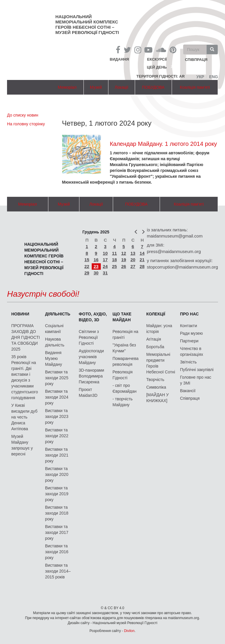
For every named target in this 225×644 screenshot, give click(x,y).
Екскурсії (157, 59)
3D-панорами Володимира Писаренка (91, 376)
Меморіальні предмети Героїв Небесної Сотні (161, 363)
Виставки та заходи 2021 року (57, 455)
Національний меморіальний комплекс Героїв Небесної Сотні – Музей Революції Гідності (87, 24)
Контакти (188, 326)
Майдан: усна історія (159, 329)
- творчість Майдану (123, 402)
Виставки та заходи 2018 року (57, 513)
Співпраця (190, 398)
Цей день (161, 67)
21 (142, 260)
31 (105, 273)
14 (142, 253)
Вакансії (188, 391)
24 (105, 266)
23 (96, 266)
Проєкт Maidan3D (88, 392)
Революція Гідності (123, 375)
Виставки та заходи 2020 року (57, 474)
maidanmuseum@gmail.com (175, 236)
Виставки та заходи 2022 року (57, 436)
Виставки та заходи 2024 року (57, 397)
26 (124, 266)
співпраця (196, 60)
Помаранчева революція (126, 361)
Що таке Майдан (122, 317)
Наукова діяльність (55, 342)
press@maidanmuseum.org (174, 251)
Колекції (156, 314)
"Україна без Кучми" (124, 348)
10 (105, 253)
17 (105, 260)
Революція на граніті (125, 334)
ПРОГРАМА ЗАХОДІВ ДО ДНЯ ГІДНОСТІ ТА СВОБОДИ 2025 (25, 337)
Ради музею (191, 333)
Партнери (189, 341)
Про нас (189, 314)
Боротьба (155, 347)
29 (87, 273)
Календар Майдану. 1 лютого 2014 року (163, 144)
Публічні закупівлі (197, 370)
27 (133, 266)
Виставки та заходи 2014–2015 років (58, 571)
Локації (122, 87)
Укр (200, 77)
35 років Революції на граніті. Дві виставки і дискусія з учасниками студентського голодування (24, 377)
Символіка (156, 387)
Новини (20, 314)
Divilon (129, 631)
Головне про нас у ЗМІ (196, 380)
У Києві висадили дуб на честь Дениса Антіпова (24, 417)
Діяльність (58, 314)
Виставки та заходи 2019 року (57, 494)
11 (114, 253)
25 (114, 266)
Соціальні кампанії (54, 329)
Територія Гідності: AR (161, 76)
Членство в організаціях (191, 351)
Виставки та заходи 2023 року (57, 416)
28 (142, 266)
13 (133, 253)
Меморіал (67, 87)
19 (124, 260)
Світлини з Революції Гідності (89, 337)
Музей (96, 87)
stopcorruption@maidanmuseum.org (182, 267)
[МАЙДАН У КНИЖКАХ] (157, 398)
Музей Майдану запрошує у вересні (22, 445)
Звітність (188, 362)
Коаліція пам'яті (195, 87)
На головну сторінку (26, 124)
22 (87, 266)
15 (87, 260)
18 (114, 260)
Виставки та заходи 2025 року (57, 378)
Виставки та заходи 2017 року (57, 532)
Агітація (154, 339)
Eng (214, 77)
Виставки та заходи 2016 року (57, 552)
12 (124, 253)
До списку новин (23, 115)
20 (133, 260)
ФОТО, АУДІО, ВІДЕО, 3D (93, 317)
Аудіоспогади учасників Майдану (91, 357)
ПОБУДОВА (153, 87)
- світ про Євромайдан (125, 388)
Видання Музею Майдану (54, 358)
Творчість (155, 380)
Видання (120, 59)
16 (96, 260)
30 (96, 273)
